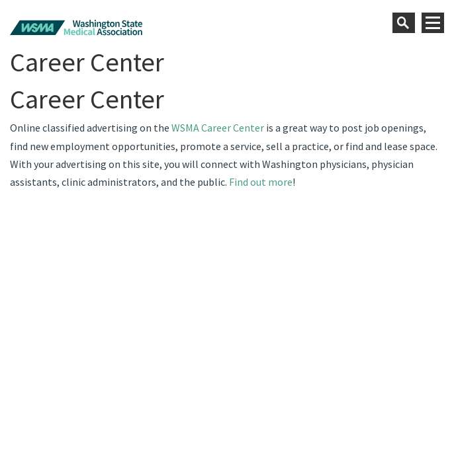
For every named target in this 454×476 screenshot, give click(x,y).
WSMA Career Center (218, 128)
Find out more (261, 182)
